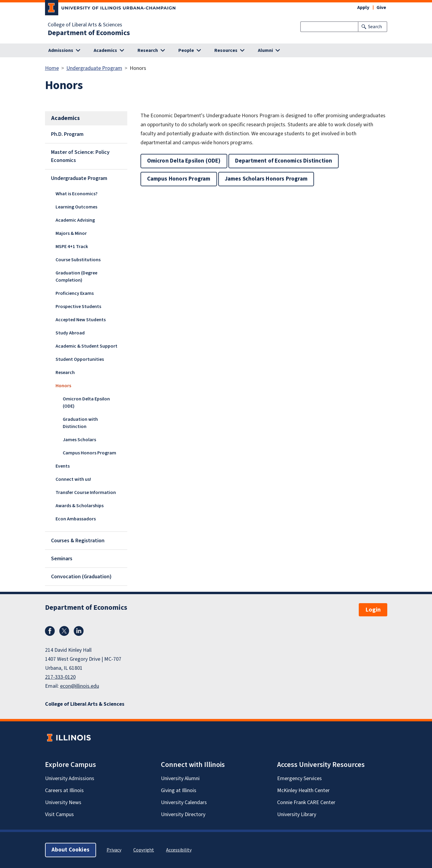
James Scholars (79, 440)
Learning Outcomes (76, 207)
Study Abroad (70, 333)
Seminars (62, 559)
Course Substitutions (78, 260)
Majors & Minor (71, 233)
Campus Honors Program (89, 453)
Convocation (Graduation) (81, 577)
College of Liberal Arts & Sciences (85, 25)
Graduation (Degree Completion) (76, 277)
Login (373, 610)
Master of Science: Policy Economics (80, 156)
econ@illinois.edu (80, 686)
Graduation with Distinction (80, 423)
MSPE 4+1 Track (72, 247)
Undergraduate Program (94, 68)
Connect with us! (73, 479)
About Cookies (71, 850)
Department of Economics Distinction (284, 161)
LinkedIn (79, 631)
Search (375, 27)
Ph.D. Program (67, 134)
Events (63, 466)
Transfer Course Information (86, 492)
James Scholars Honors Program (266, 179)
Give (381, 7)
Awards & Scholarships (80, 506)
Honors (63, 386)
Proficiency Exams (75, 293)
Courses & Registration (78, 541)
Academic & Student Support (86, 346)
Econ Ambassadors (76, 519)
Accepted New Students (81, 320)
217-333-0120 (60, 677)
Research (65, 373)
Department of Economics (89, 33)
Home (52, 68)
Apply (363, 7)
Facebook (50, 631)
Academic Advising (75, 220)
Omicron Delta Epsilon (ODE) (86, 403)
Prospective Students (78, 307)
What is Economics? (77, 194)
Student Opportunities (80, 359)
